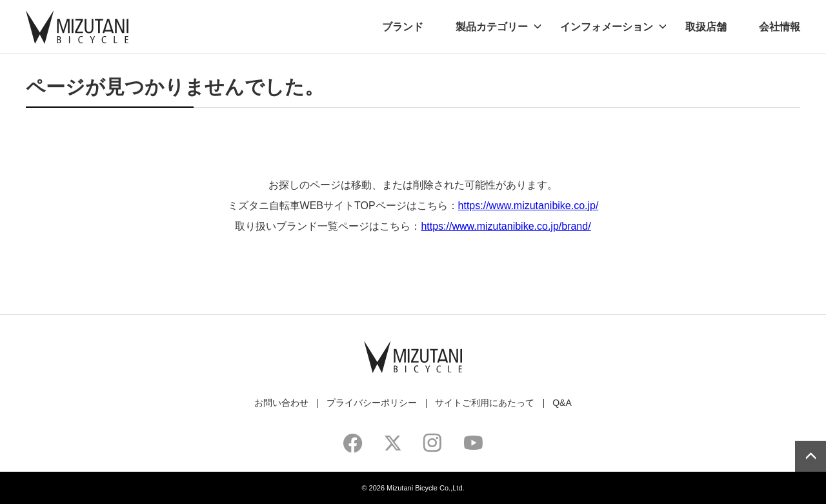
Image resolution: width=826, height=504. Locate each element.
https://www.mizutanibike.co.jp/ (529, 206)
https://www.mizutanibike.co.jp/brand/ (506, 226)
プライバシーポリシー (372, 403)
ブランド (403, 27)
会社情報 (780, 27)
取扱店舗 (706, 27)
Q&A (562, 403)
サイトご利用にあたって (485, 403)
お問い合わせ (281, 403)
